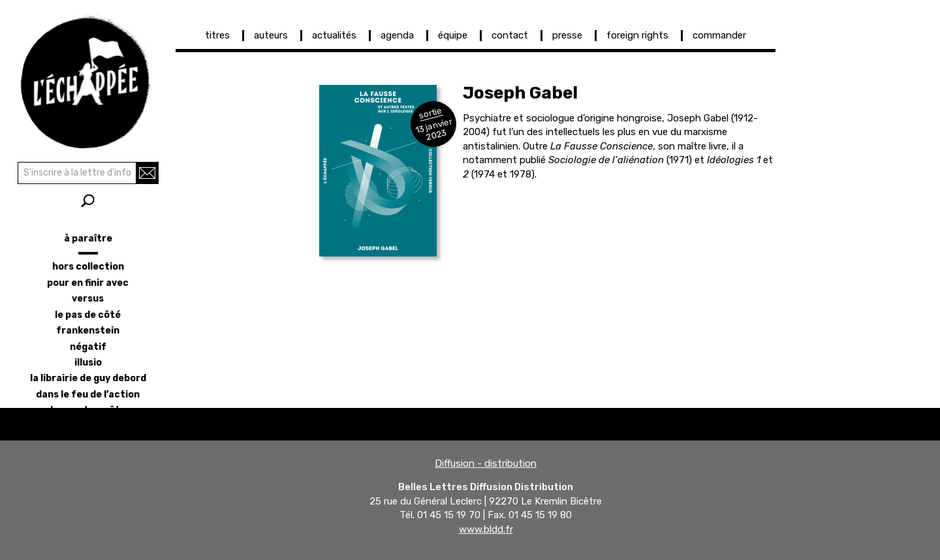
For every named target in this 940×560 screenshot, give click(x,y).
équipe (453, 35)
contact (510, 35)
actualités (334, 35)
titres (217, 35)
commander (719, 35)
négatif (88, 347)
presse (567, 35)
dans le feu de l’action (88, 395)
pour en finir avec (88, 283)
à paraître (88, 239)
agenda (397, 35)
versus (88, 299)
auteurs (271, 35)
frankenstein (88, 331)
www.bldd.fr (486, 529)
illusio (88, 363)
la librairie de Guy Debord (88, 378)
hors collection (88, 267)
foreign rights (637, 35)
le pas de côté (88, 315)
